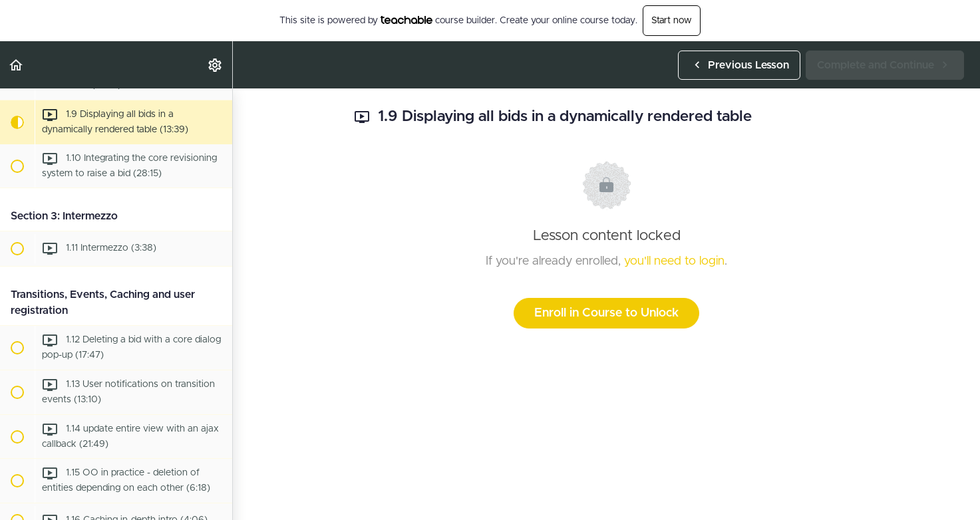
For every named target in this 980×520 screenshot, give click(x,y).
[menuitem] (216, 65)
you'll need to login (674, 261)
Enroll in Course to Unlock (606, 313)
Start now (672, 21)
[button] (17, 65)
